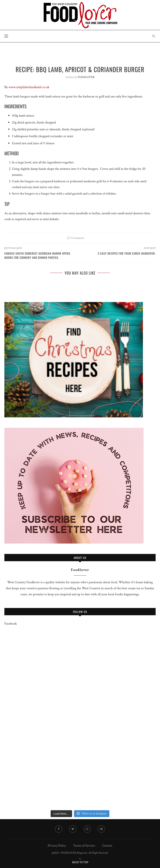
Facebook (11, 624)
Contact (107, 846)
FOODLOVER (86, 77)
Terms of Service (84, 846)
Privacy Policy (57, 846)
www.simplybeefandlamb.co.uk (29, 87)
